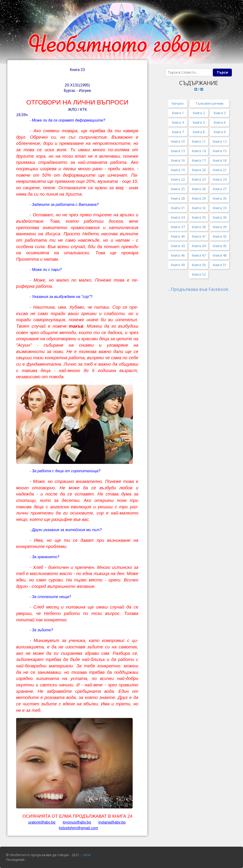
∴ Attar (86, 855)
